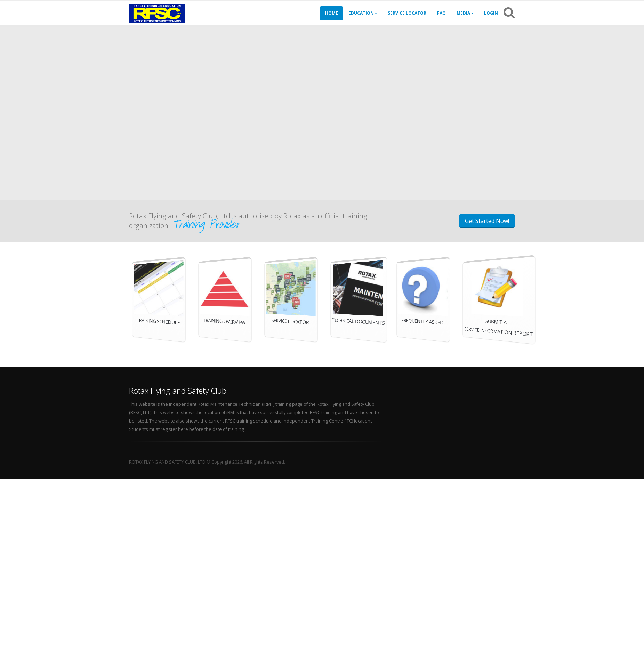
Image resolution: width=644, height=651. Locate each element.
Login (491, 13)
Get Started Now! (490, 221)
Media (463, 13)
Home (332, 13)
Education (361, 13)
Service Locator (407, 13)
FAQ (441, 13)
